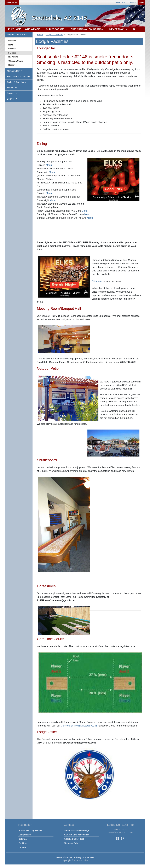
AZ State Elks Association (77, 835)
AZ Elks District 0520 (74, 839)
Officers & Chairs (16, 61)
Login (141, 2)
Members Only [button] (14, 71)
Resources (13, 65)
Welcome (12, 41)
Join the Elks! (12, 2)
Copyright (66, 860)
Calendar (12, 49)
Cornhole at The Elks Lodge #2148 (79, 726)
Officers (22, 847)
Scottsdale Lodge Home (30, 830)
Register (133, 2)
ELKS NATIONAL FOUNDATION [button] (87, 29)
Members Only (71, 843)
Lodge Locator (121, 2)
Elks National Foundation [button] (18, 77)
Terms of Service (64, 857)
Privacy (78, 857)
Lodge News (25, 835)
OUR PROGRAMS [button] (55, 29)
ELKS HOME (15, 29)
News (11, 45)
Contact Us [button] (12, 93)
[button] (135, 29)
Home (40, 35)
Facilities (12, 53)
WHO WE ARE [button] (33, 29)
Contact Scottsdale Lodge (77, 830)
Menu (49, 165)
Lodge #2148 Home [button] (16, 34)
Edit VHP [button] (12, 99)
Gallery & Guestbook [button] (16, 82)
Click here (97, 281)
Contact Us (88, 857)
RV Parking (13, 57)
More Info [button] (11, 88)
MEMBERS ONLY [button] (119, 29)
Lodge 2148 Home (54, 35)
